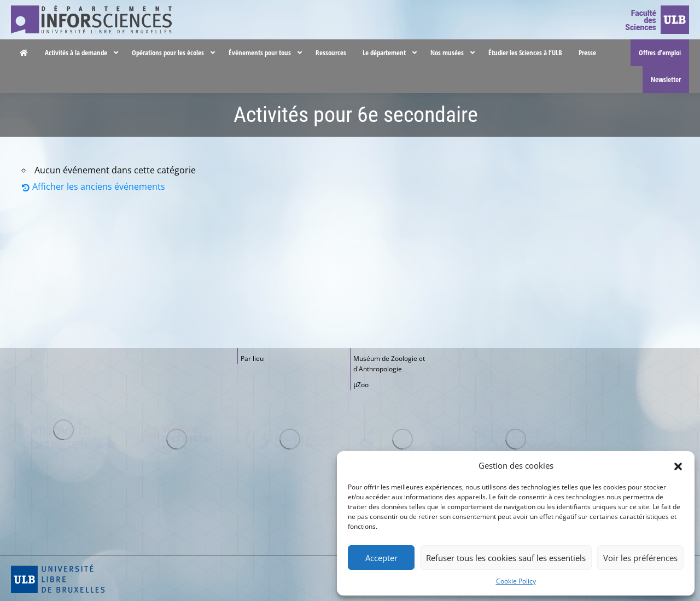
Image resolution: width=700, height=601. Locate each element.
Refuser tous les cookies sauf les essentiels (506, 558)
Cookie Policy (516, 581)
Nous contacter (556, 11)
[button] (678, 465)
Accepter (381, 558)
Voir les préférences (640, 558)
